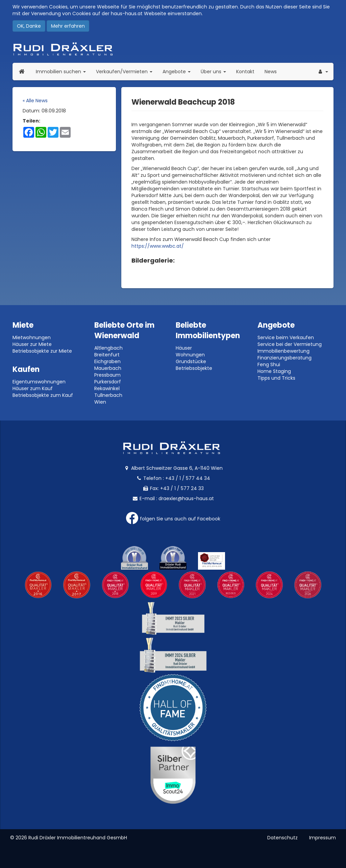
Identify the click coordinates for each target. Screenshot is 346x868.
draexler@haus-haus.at (186, 498)
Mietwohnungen (32, 337)
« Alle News (35, 101)
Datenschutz (282, 838)
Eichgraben (107, 361)
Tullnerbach (108, 395)
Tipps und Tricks (276, 378)
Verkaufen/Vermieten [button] (127, 71)
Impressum (323, 838)
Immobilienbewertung (283, 351)
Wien (100, 402)
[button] (323, 72)
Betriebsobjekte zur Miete (42, 351)
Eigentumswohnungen (39, 382)
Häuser (184, 348)
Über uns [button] (216, 71)
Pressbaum (107, 375)
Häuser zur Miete (32, 344)
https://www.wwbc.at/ (158, 246)
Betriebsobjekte (194, 368)
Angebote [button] (177, 72)
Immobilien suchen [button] (63, 71)
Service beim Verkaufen (286, 337)
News (271, 72)
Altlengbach (108, 348)
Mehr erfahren (68, 26)
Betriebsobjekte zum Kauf (43, 395)
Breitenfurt (107, 355)
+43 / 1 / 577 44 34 (188, 478)
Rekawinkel (107, 388)
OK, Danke (29, 26)
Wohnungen (190, 355)
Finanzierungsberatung (285, 358)
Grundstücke (191, 361)
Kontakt (245, 72)
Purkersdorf (108, 382)
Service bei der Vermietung (290, 344)
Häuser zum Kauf (33, 388)
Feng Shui (269, 364)
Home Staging (274, 371)
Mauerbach (108, 368)
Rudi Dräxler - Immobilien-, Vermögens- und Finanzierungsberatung (173, 49)
